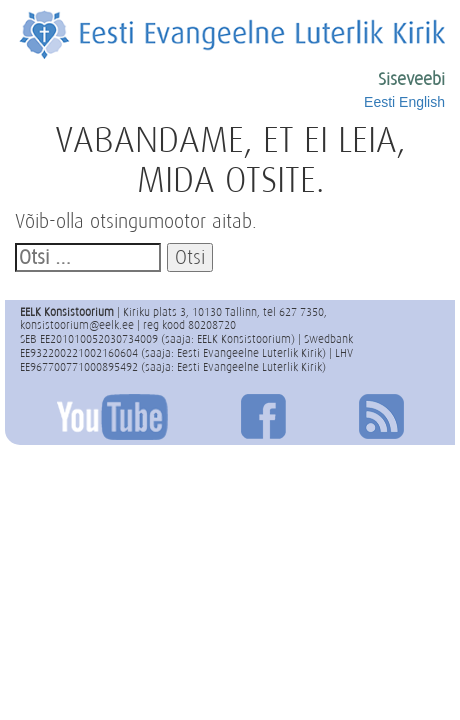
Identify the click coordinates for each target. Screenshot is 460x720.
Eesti (379, 102)
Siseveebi (411, 79)
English (422, 102)
